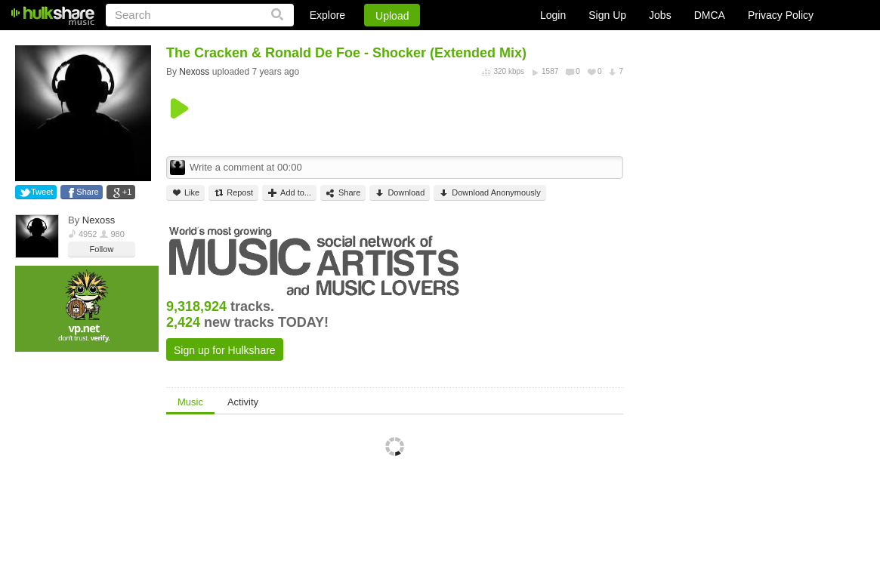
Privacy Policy (781, 15)
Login (553, 15)
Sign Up (607, 15)
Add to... (289, 193)
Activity (243, 402)
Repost (233, 193)
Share (87, 192)
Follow (102, 249)
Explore (327, 15)
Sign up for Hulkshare (225, 350)
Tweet (42, 192)
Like (185, 193)
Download (400, 193)
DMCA (710, 15)
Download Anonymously (489, 193)
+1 (127, 192)
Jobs (660, 15)
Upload (392, 16)
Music (190, 402)
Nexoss (99, 220)
